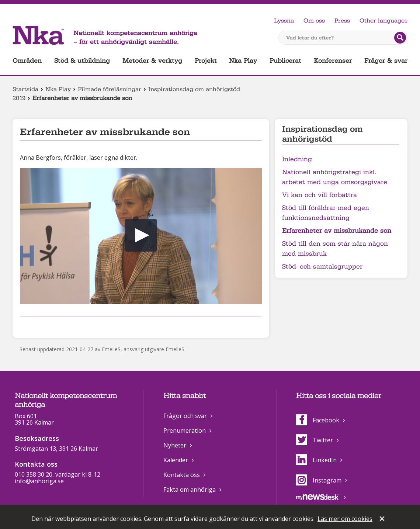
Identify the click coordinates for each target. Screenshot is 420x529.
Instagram (319, 480)
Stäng (383, 519)
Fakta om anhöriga (190, 490)
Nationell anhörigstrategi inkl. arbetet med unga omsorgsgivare (335, 177)
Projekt (206, 61)
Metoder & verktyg (152, 61)
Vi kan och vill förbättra (320, 195)
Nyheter (175, 445)
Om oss (314, 21)
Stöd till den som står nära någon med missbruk (335, 249)
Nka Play (243, 61)
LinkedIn (316, 460)
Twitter (315, 440)
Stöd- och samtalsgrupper (322, 267)
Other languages (383, 21)
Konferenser (333, 61)
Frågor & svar (386, 61)
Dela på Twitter (36, 326)
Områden (27, 61)
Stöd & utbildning (82, 61)
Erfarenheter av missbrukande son (337, 231)
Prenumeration (185, 431)
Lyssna (284, 21)
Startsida (25, 89)
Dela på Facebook (24, 326)
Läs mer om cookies (345, 519)
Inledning (297, 159)
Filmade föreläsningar (110, 89)
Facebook (318, 420)
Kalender (176, 460)
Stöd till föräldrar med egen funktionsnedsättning (326, 213)
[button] (141, 235)
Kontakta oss (182, 475)
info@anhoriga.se (39, 481)
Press (342, 21)
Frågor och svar (185, 416)
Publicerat (285, 61)
